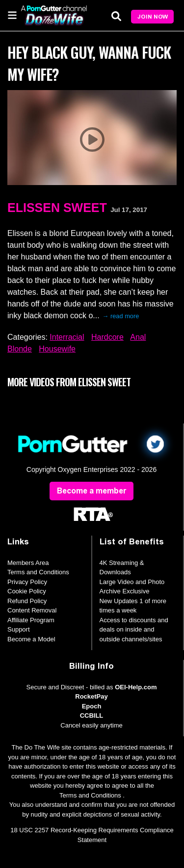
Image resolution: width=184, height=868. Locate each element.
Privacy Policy (27, 582)
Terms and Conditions (38, 572)
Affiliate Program (31, 620)
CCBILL (92, 716)
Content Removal (32, 610)
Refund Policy (27, 601)
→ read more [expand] (121, 316)
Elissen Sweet (57, 208)
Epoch (92, 706)
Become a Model (31, 639)
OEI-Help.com (136, 687)
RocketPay (91, 696)
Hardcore (107, 337)
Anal (138, 337)
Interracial (67, 337)
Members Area (28, 563)
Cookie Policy (27, 591)
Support (19, 629)
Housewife (57, 349)
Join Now (153, 17)
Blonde (20, 349)
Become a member (92, 491)
